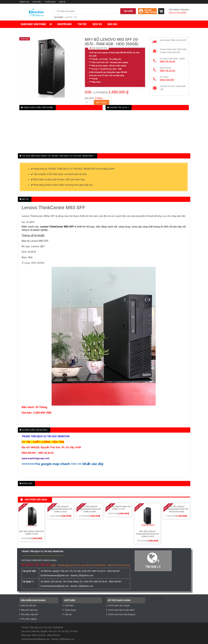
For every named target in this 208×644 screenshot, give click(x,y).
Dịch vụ (97, 24)
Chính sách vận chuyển (119, 605)
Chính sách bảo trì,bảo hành (121, 610)
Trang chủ (24, 2)
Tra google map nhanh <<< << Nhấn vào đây (69, 464)
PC (75, 17)
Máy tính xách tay (29, 610)
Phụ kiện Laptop (29, 619)
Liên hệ (62, 2)
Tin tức (82, 24)
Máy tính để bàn (29, 605)
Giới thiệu (37, 2)
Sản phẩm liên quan (34, 500)
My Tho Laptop (157, 598)
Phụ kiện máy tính (30, 614)
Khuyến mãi (65, 24)
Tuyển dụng (50, 2)
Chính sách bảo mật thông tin (122, 614)
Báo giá (112, 24)
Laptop (68, 17)
